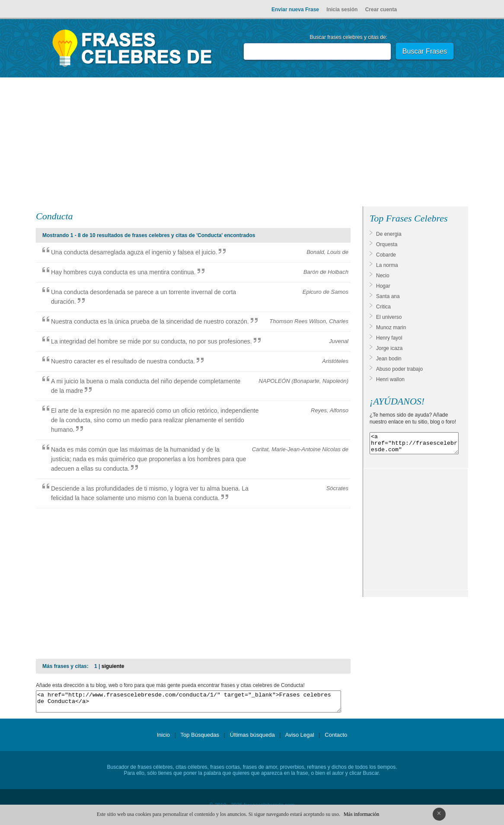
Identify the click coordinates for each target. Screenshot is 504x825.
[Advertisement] (252, 144)
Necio (383, 276)
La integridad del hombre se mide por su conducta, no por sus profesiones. (152, 341)
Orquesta (387, 244)
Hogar (383, 286)
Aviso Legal (300, 739)
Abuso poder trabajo (399, 369)
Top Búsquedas (200, 739)
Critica (383, 307)
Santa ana (388, 296)
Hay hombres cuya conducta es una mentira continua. (123, 272)
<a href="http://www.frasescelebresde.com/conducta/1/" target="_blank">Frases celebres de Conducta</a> (188, 703)
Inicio (163, 739)
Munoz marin (391, 327)
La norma (387, 265)
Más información (361, 814)
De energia (389, 234)
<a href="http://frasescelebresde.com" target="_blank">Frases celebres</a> (414, 445)
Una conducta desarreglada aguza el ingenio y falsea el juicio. (134, 252)
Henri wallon (390, 379)
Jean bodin (389, 359)
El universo (389, 317)
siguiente (113, 666)
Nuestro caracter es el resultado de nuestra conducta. (123, 361)
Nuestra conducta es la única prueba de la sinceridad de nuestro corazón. (150, 321)
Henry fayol (389, 338)
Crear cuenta (381, 10)
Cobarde (386, 255)
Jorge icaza (389, 348)
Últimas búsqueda (252, 739)
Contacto (336, 739)
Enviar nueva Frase (295, 10)
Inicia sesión (342, 10)
